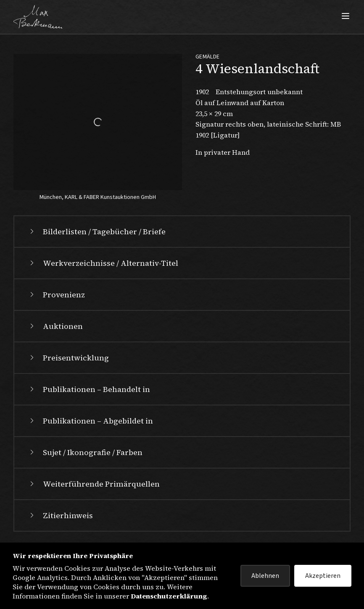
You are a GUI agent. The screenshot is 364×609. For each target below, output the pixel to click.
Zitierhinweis (60, 515)
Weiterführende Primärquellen (94, 484)
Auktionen (55, 326)
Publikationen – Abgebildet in (90, 421)
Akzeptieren (323, 576)
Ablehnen (265, 576)
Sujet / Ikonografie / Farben (85, 452)
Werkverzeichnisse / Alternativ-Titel (103, 263)
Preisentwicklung (68, 358)
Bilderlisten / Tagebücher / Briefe (97, 232)
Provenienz (56, 295)
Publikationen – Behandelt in (89, 389)
